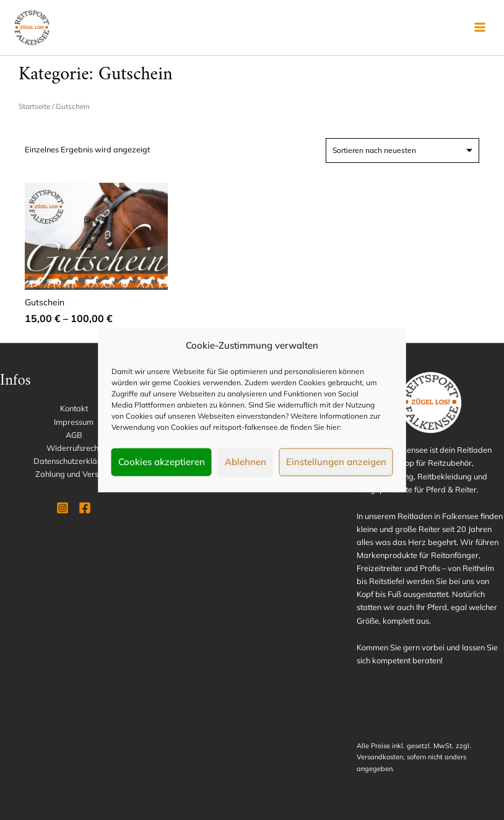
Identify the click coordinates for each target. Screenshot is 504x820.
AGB (74, 435)
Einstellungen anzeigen (336, 462)
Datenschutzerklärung (74, 461)
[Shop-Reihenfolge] (402, 150)
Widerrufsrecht (74, 448)
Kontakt (74, 408)
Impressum (74, 422)
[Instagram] (63, 508)
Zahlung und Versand (74, 474)
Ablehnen (245, 462)
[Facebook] (85, 508)
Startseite (34, 106)
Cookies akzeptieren (162, 462)
